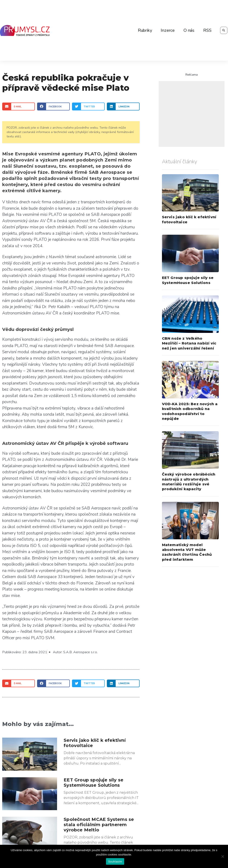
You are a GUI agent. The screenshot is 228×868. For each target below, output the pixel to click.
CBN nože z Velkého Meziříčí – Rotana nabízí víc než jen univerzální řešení (189, 343)
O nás (189, 30)
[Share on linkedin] (123, 106)
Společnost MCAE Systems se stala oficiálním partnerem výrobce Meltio (99, 825)
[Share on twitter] (88, 106)
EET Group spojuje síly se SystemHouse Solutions (93, 783)
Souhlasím (115, 862)
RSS (207, 30)
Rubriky (145, 30)
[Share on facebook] (53, 106)
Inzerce (168, 30)
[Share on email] (19, 106)
